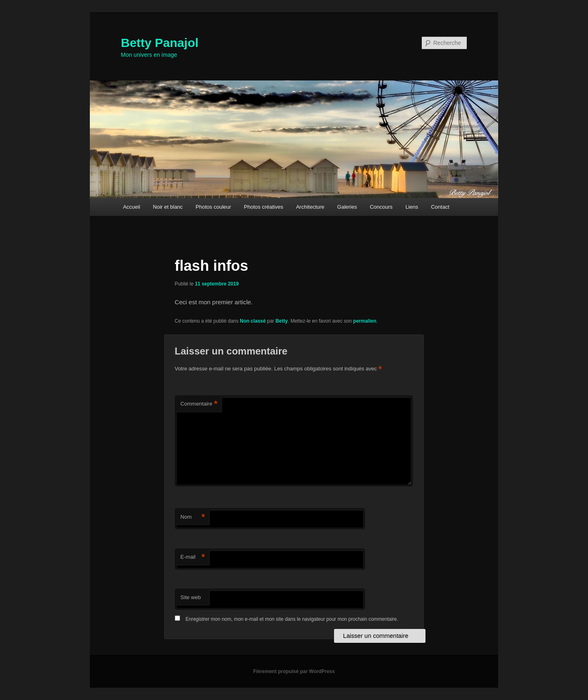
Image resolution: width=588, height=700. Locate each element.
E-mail (193, 557)
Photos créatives (263, 207)
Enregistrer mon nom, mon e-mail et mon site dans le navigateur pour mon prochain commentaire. (292, 619)
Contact (440, 207)
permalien (365, 321)
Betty (282, 321)
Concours (381, 207)
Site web (191, 597)
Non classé (253, 321)
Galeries (347, 207)
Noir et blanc (168, 207)
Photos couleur (213, 207)
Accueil (131, 207)
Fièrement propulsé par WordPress (294, 671)
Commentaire (199, 404)
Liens (412, 207)
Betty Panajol (160, 43)
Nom (193, 517)
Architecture (310, 207)
